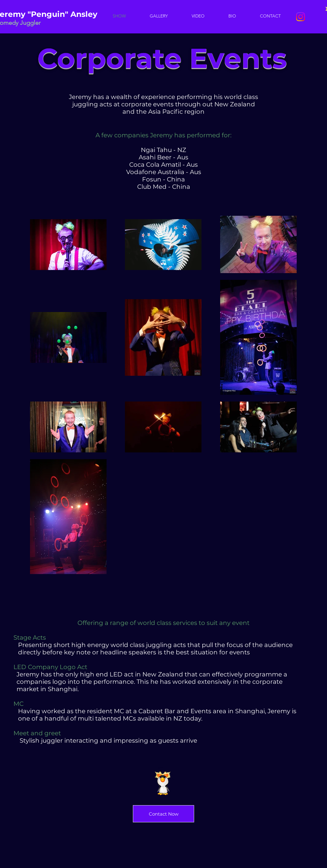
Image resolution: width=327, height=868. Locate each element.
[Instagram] (301, 17)
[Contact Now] (163, 814)
